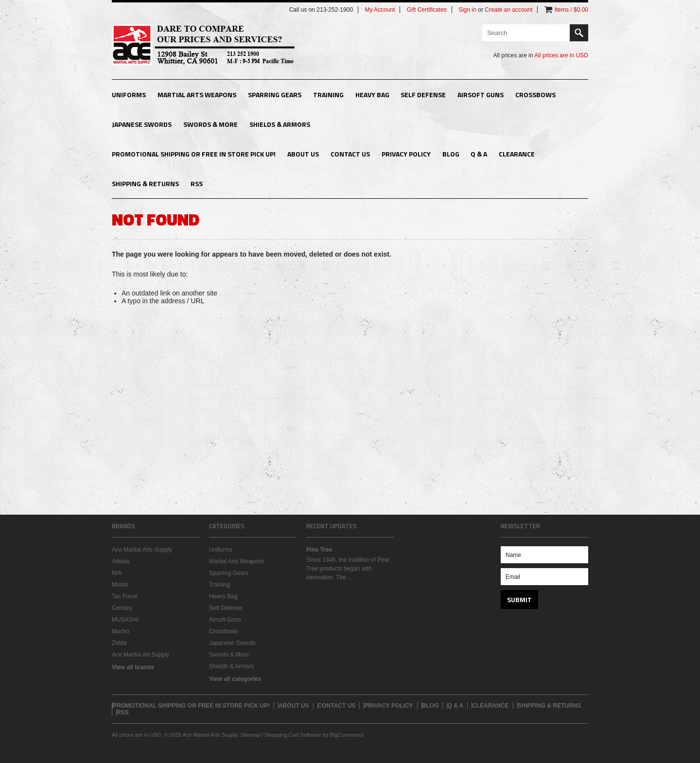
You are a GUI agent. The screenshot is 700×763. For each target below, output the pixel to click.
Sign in (467, 10)
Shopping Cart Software (293, 735)
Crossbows (535, 95)
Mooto (120, 585)
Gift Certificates (427, 10)
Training (328, 95)
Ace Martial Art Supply (140, 655)
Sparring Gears (275, 95)
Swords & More (210, 124)
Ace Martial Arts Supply (142, 550)
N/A (117, 573)
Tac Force (125, 596)
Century (122, 608)
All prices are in (561, 55)
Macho (121, 631)
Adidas (121, 561)
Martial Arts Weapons (197, 95)
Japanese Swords (142, 124)
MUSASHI (125, 620)
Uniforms (129, 95)
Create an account (508, 10)
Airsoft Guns (481, 95)
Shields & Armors (280, 124)
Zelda (119, 643)
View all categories (235, 679)
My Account (380, 10)
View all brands (133, 667)
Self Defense (423, 95)
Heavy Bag (372, 95)
